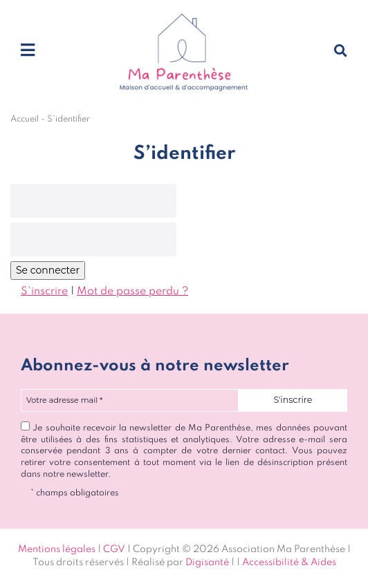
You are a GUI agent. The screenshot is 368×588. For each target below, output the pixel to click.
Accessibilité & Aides (289, 562)
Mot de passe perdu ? (132, 292)
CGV (114, 549)
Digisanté (207, 562)
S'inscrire (44, 292)
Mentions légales (57, 549)
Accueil (25, 119)
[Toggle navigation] (28, 51)
